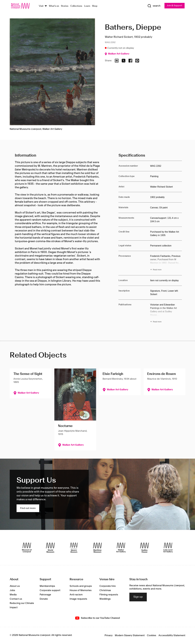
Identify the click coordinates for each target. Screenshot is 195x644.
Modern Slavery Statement (130, 636)
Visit (41, 6)
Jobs (12, 591)
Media (13, 595)
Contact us (16, 599)
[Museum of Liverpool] (27, 548)
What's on (54, 6)
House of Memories (81, 591)
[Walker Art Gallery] (121, 548)
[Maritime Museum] (97, 548)
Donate (44, 599)
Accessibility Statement (172, 636)
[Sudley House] (145, 548)
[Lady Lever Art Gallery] (168, 548)
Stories (65, 6)
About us (15, 586)
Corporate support (50, 591)
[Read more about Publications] (166, 314)
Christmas (105, 591)
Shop (95, 6)
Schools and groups (81, 586)
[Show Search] (153, 6)
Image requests (78, 599)
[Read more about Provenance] (166, 263)
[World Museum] (50, 548)
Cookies (152, 636)
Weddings (105, 599)
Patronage (45, 595)
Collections (76, 6)
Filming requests (109, 595)
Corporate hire (108, 586)
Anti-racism (76, 595)
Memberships (47, 586)
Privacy (109, 636)
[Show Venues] (46, 6)
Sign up (138, 597)
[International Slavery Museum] (74, 548)
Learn (87, 6)
